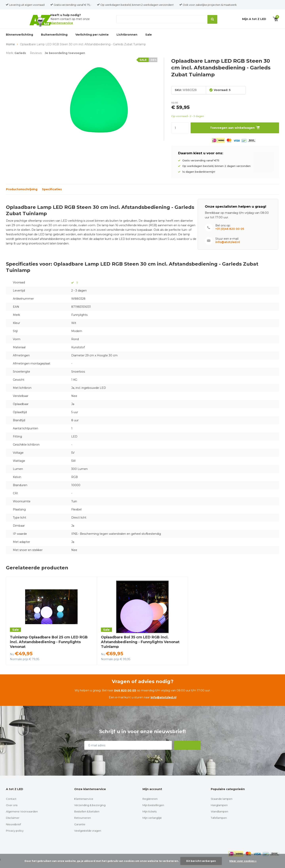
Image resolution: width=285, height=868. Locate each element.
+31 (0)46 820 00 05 (230, 235)
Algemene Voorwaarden (22, 818)
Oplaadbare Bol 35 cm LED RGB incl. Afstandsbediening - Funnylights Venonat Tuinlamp (140, 648)
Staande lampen (222, 805)
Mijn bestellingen (153, 812)
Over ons (12, 812)
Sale (149, 39)
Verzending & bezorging (90, 812)
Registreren (150, 805)
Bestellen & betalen (87, 818)
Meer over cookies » (243, 861)
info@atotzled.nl (228, 249)
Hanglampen (219, 812)
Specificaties (52, 196)
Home (10, 51)
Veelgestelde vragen (88, 837)
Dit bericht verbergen (201, 861)
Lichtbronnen (127, 39)
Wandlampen (219, 818)
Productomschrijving (22, 196)
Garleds (20, 60)
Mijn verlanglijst (152, 824)
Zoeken (212, 21)
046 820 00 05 (125, 697)
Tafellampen (219, 824)
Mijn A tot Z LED (254, 21)
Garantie (80, 831)
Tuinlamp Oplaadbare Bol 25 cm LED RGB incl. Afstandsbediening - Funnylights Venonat (49, 648)
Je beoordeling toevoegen (65, 60)
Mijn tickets (150, 818)
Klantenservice (84, 805)
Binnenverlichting (19, 39)
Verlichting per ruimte (92, 39)
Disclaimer (13, 824)
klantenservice (62, 25)
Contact (11, 805)
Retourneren (83, 824)
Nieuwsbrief (13, 831)
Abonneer (188, 752)
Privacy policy (15, 837)
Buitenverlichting (54, 39)
